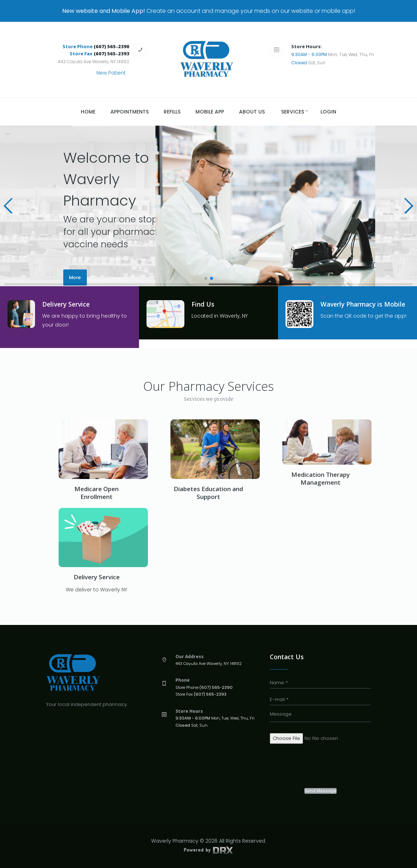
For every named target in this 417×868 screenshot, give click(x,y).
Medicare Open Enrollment (96, 493)
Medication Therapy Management (321, 478)
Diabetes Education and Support (208, 493)
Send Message (321, 791)
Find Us (203, 304)
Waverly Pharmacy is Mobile (365, 304)
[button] (8, 206)
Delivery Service (67, 304)
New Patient (111, 73)
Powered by (208, 850)
